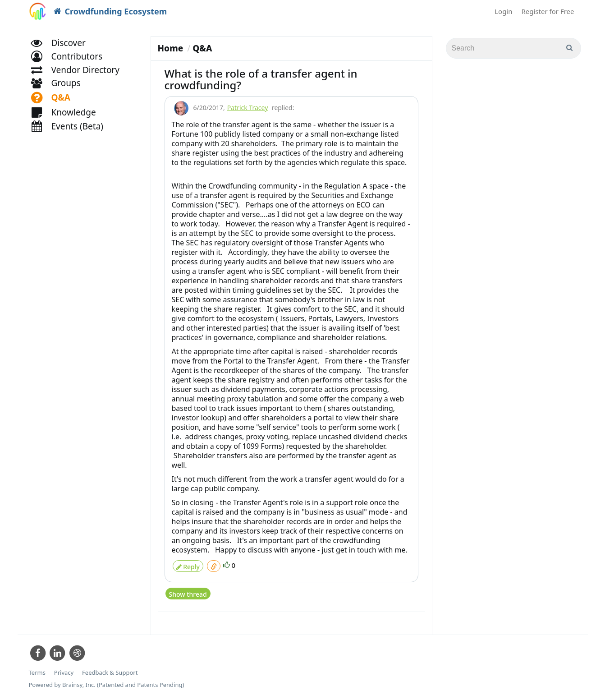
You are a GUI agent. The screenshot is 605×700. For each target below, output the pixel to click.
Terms (37, 668)
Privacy (64, 668)
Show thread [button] (187, 590)
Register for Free (548, 11)
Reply (188, 564)
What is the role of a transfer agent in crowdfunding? (261, 79)
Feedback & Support (110, 668)
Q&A (202, 48)
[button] (71, 67)
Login (503, 11)
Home (171, 48)
